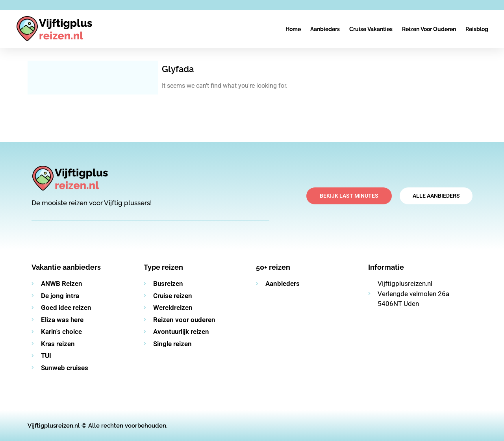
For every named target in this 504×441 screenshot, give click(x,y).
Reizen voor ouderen (429, 29)
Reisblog (477, 29)
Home (293, 29)
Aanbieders (325, 29)
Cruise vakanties (371, 29)
